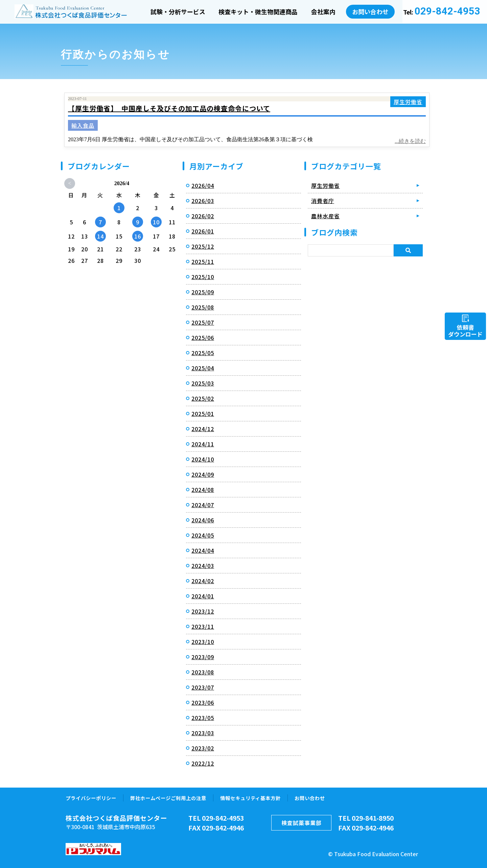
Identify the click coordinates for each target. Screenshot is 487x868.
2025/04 (203, 368)
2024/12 (203, 429)
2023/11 (203, 626)
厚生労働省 (408, 102)
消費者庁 (323, 201)
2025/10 (203, 277)
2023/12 (203, 611)
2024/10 (203, 459)
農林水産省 (326, 216)
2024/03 (203, 566)
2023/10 (203, 642)
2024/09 (203, 474)
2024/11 (203, 444)
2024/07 (203, 505)
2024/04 (203, 550)
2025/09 (203, 292)
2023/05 (203, 718)
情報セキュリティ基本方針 (250, 798)
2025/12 (203, 246)
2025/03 (203, 383)
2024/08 (203, 490)
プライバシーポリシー (91, 798)
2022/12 (203, 763)
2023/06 (203, 702)
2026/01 (203, 231)
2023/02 (203, 748)
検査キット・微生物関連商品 (258, 12)
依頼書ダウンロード (465, 331)
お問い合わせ (371, 11)
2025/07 (203, 322)
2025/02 (203, 398)
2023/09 (203, 657)
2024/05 (203, 535)
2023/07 (203, 687)
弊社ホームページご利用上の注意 (168, 798)
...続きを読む (410, 141)
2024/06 (203, 520)
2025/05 (203, 353)
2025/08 (203, 307)
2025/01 (203, 414)
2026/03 (203, 201)
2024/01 (203, 596)
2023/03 (203, 733)
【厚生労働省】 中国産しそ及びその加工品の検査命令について (169, 108)
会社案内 (324, 12)
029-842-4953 (447, 11)
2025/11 (203, 262)
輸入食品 (83, 125)
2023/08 (203, 672)
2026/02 (203, 216)
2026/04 (203, 185)
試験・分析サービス (178, 12)
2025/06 (203, 338)
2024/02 (203, 581)
